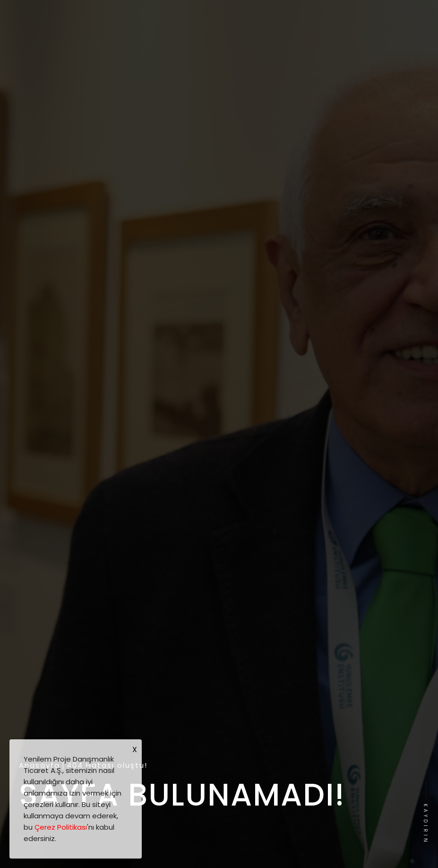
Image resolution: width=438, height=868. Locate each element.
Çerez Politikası (61, 827)
